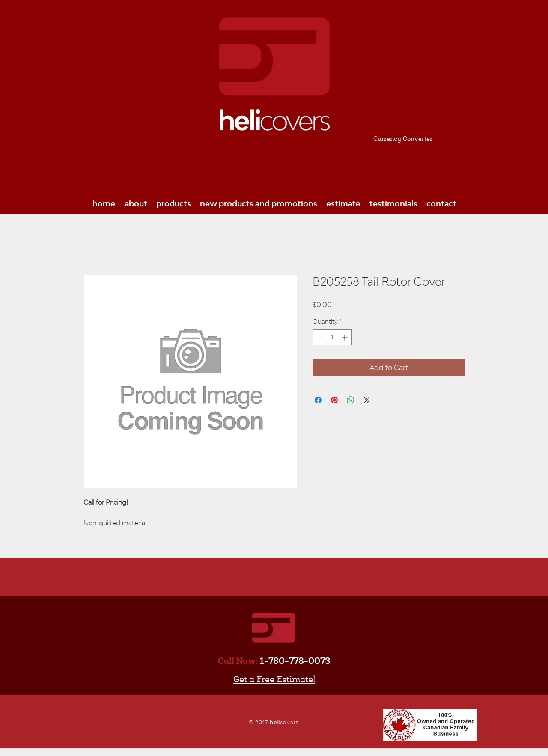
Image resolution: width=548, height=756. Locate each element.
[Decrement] (319, 337)
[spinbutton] (332, 337)
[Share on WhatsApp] (351, 400)
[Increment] (345, 337)
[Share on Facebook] (318, 400)
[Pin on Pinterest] (334, 400)
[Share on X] (367, 400)
